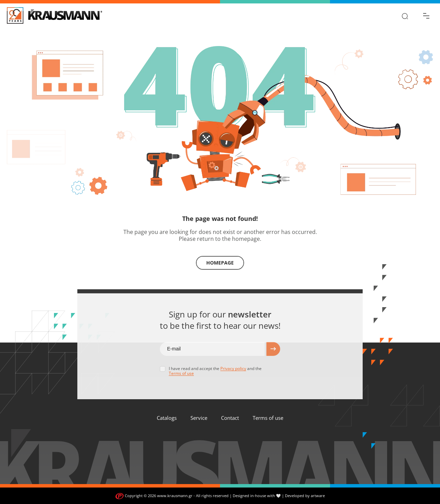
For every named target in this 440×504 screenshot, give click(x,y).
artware (318, 496)
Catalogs (167, 418)
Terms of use (268, 418)
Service (199, 418)
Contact (230, 418)
